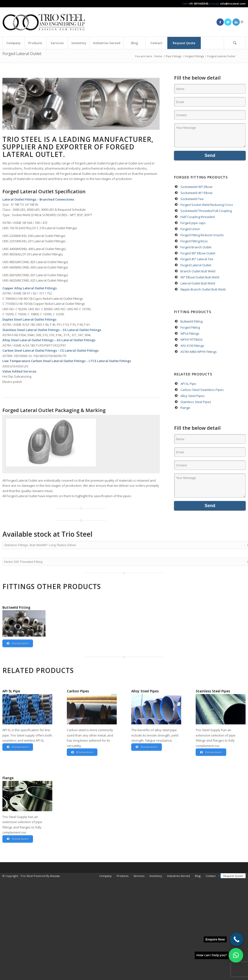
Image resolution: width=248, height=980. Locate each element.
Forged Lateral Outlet (22, 54)
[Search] (235, 43)
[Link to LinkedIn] (236, 22)
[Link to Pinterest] (242, 22)
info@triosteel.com (232, 4)
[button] (236, 955)
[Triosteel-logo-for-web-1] (44, 22)
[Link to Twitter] (228, 22)
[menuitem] (13, 43)
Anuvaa (55, 879)
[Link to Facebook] (220, 22)
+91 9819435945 (198, 4)
